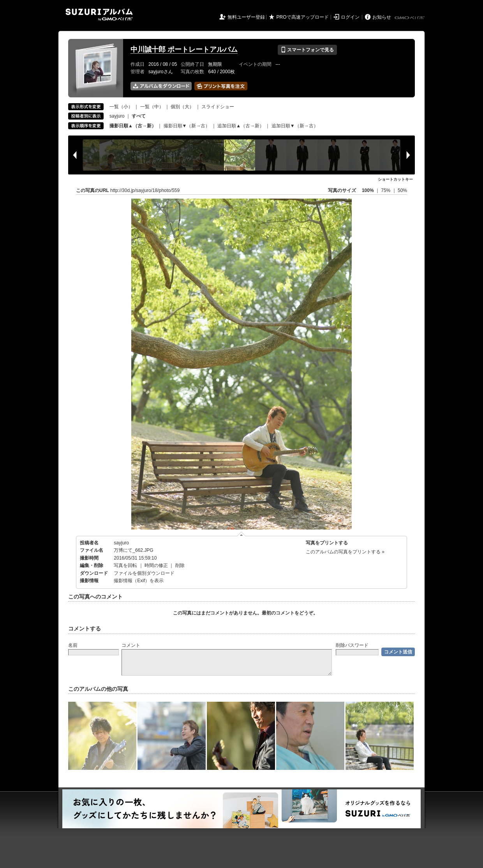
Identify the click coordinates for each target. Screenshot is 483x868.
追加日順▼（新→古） (295, 126)
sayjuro (117, 116)
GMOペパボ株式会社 (410, 18)
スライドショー (218, 107)
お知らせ (382, 17)
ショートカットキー (395, 179)
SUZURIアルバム (99, 15)
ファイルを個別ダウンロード (144, 573)
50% (402, 190)
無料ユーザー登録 (246, 17)
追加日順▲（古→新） (241, 126)
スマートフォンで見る (307, 50)
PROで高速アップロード (303, 17)
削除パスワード (352, 645)
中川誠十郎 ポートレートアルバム (184, 49)
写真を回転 (125, 565)
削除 (180, 565)
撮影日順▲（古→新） (133, 126)
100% (368, 190)
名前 (73, 645)
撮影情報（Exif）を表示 (139, 581)
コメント (131, 645)
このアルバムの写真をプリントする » (345, 552)
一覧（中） (152, 107)
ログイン (350, 17)
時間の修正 (156, 565)
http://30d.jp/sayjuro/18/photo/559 (145, 190)
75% (386, 190)
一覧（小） (121, 107)
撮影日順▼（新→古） (187, 126)
